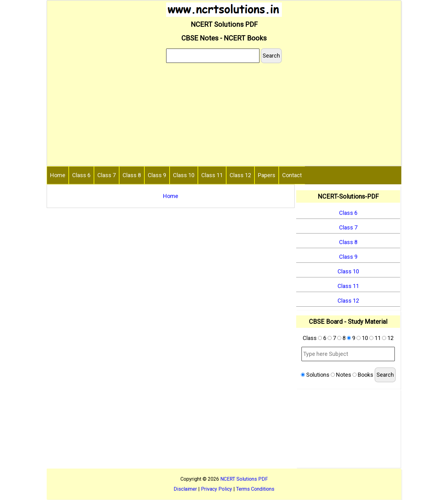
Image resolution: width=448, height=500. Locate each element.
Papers (267, 175)
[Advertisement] (224, 116)
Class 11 (212, 175)
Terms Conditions (255, 489)
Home (58, 175)
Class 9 (157, 175)
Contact (292, 175)
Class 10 (184, 175)
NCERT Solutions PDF (244, 479)
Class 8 (132, 175)
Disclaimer (185, 489)
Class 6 (81, 175)
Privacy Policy (217, 489)
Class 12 (240, 175)
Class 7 (107, 175)
